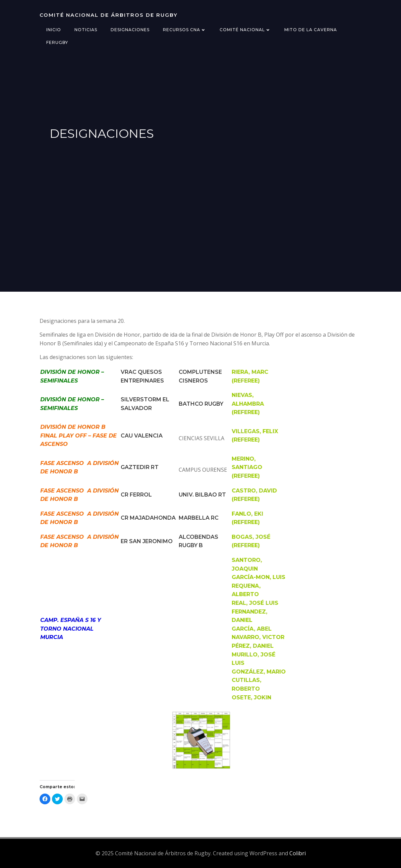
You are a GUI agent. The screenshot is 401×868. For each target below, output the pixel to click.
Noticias (86, 30)
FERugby (57, 42)
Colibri (298, 853)
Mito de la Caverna (311, 30)
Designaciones (130, 30)
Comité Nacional (245, 30)
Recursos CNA (185, 30)
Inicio (54, 30)
